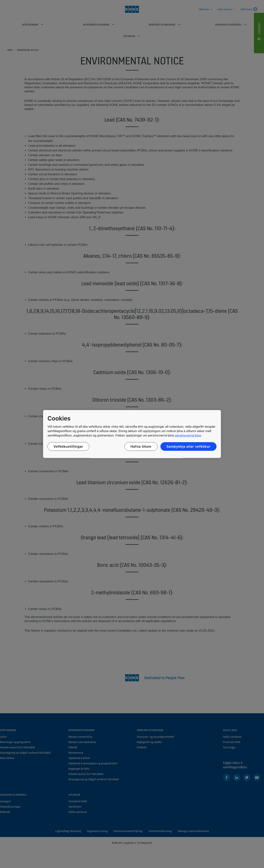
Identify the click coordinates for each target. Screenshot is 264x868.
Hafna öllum (141, 446)
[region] (132, 434)
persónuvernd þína (188, 435)
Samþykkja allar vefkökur (188, 446)
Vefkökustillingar (68, 446)
